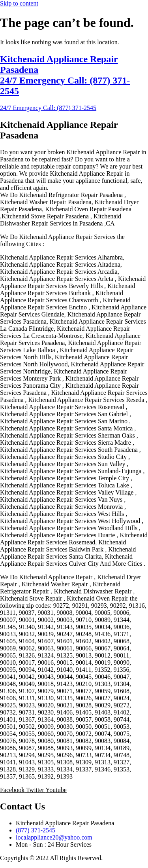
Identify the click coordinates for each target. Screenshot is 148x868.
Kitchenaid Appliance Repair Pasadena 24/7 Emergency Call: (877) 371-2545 (65, 75)
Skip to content (19, 3)
